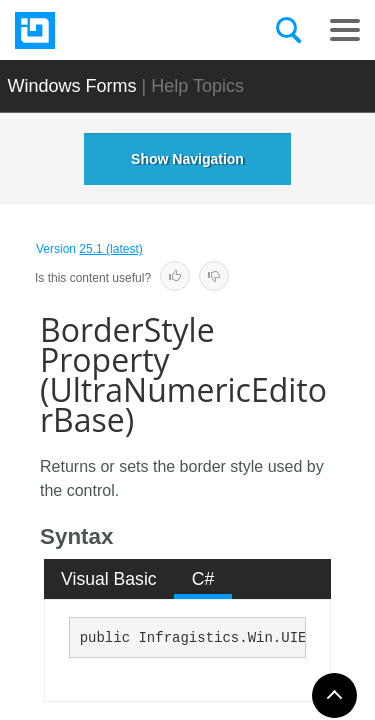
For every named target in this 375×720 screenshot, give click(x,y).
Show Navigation (187, 159)
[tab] (109, 579)
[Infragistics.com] (115, 30)
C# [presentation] (203, 579)
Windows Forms (72, 86)
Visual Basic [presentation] (109, 579)
